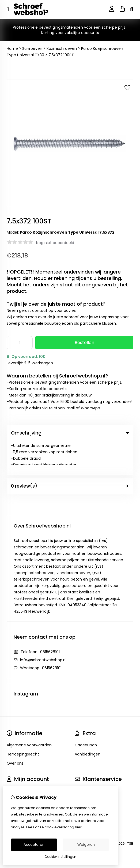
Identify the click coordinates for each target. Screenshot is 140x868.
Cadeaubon (86, 711)
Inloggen (15, 757)
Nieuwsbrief (17, 784)
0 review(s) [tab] (70, 452)
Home (12, 48)
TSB (130, 810)
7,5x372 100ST (61, 55)
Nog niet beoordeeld (55, 243)
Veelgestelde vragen (94, 784)
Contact (83, 757)
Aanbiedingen (88, 720)
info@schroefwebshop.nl (43, 626)
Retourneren (86, 766)
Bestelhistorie (19, 766)
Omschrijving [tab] (70, 433)
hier (78, 827)
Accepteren (34, 845)
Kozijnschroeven (62, 48)
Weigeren (86, 845)
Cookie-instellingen (60, 857)
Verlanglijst (17, 775)
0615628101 (50, 618)
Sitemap (83, 775)
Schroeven (32, 48)
